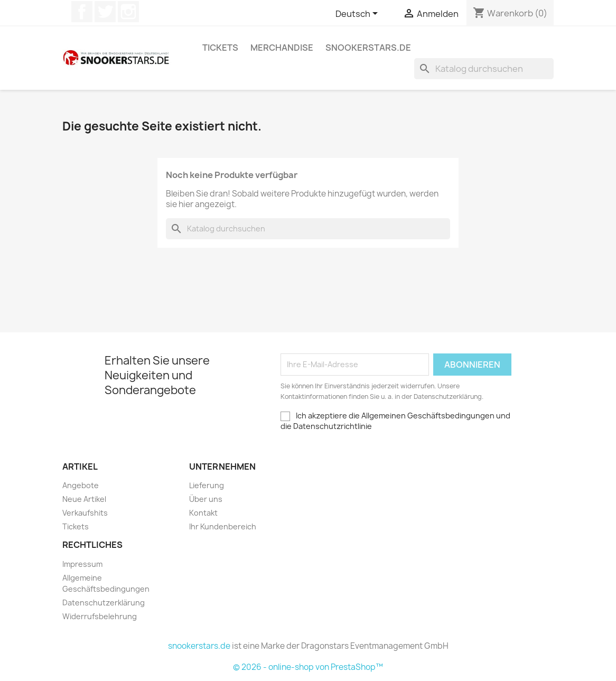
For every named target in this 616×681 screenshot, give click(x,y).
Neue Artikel (84, 499)
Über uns (206, 499)
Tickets (220, 48)
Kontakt (203, 513)
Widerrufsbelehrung (100, 616)
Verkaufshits (85, 513)
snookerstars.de (368, 48)
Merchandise (282, 48)
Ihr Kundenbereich (223, 526)
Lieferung (207, 485)
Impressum (82, 564)
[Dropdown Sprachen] (358, 14)
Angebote (81, 485)
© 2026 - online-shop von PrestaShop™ (308, 667)
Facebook (82, 12)
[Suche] (484, 69)
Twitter (105, 12)
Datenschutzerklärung (104, 603)
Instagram (128, 12)
